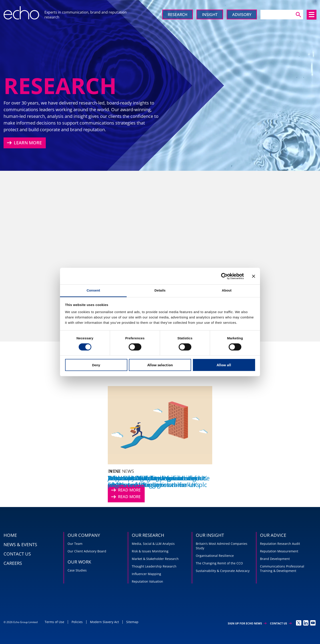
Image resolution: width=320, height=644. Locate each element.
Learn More (24, 143)
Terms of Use (54, 622)
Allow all (224, 365)
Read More (125, 497)
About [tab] (227, 290)
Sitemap (132, 622)
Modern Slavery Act (104, 622)
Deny (96, 365)
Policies (77, 622)
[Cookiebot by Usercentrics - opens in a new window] (224, 276)
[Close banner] (254, 276)
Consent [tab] (93, 290)
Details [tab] (160, 290)
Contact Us (281, 623)
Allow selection (160, 365)
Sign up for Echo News (247, 623)
